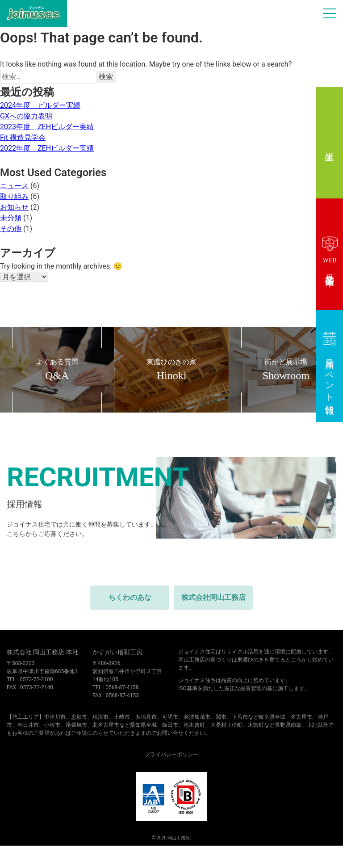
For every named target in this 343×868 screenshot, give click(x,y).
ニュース (14, 186)
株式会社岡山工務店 (213, 597)
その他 (11, 229)
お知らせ (14, 207)
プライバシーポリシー (171, 754)
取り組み (14, 196)
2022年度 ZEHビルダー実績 (47, 148)
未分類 (11, 218)
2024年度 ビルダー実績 (40, 105)
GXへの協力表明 (26, 116)
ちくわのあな (130, 597)
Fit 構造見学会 (23, 137)
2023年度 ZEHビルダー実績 (47, 127)
